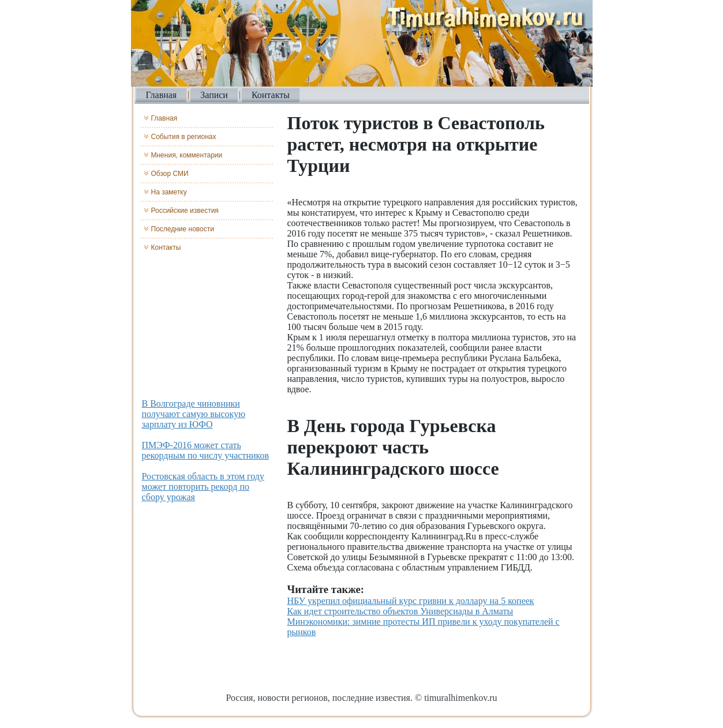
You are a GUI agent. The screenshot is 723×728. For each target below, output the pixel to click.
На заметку (169, 192)
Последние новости (183, 229)
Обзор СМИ (170, 174)
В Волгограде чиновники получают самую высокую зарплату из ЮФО (194, 414)
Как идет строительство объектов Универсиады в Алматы (400, 611)
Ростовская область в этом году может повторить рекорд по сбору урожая (203, 487)
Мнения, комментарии (187, 155)
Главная (162, 95)
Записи (214, 95)
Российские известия (185, 211)
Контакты (271, 95)
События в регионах (184, 137)
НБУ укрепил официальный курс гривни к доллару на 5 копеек (411, 601)
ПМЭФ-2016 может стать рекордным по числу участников (206, 450)
